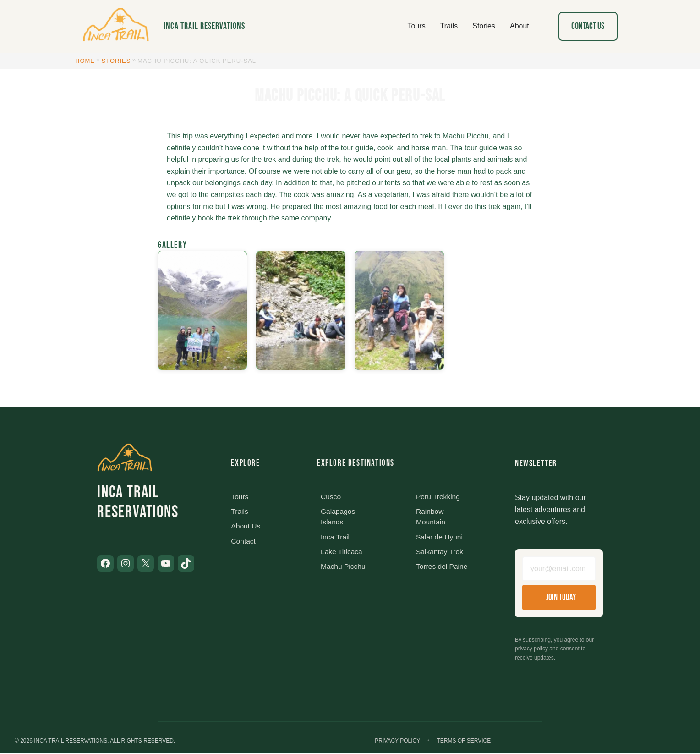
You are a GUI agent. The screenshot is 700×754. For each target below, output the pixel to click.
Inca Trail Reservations (204, 26)
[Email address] (559, 570)
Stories (116, 61)
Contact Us (588, 26)
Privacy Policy (397, 742)
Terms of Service (464, 742)
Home (85, 61)
